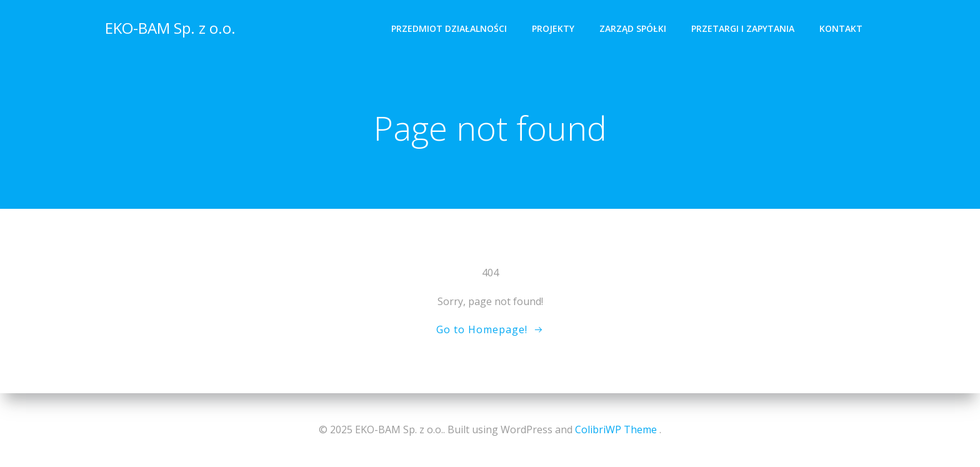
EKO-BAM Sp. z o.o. (170, 28)
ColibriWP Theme (616, 429)
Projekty (553, 28)
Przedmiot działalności (449, 28)
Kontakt (841, 28)
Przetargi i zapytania (743, 28)
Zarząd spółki (633, 28)
